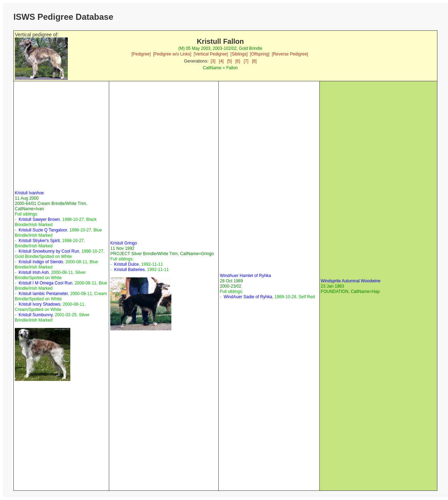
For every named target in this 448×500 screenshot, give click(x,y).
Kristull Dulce (126, 264)
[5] (229, 61)
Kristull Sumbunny (36, 315)
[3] (213, 61)
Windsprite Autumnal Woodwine (351, 281)
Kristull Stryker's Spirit (39, 241)
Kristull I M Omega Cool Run (46, 283)
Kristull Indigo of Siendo (41, 262)
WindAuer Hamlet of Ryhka (245, 276)
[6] (238, 61)
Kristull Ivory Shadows (40, 304)
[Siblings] (239, 54)
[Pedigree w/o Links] (172, 54)
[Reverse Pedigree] (290, 54)
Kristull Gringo (123, 243)
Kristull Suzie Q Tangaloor (43, 230)
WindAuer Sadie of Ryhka (248, 297)
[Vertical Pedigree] (211, 54)
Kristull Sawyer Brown (39, 219)
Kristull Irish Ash (34, 272)
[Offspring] (260, 54)
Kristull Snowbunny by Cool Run (49, 251)
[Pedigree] (141, 54)
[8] (254, 61)
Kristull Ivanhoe (29, 193)
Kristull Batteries (129, 270)
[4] (221, 61)
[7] (246, 61)
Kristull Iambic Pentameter (43, 294)
